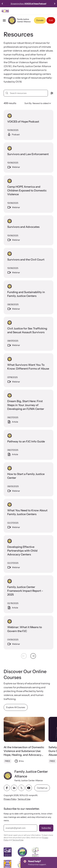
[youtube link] (29, 788)
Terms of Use (24, 799)
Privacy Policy (10, 799)
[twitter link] (21, 788)
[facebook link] (7, 788)
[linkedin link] (14, 788)
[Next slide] (55, 4)
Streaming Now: (28, 4)
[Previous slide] (2, 4)
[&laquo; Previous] (24, 656)
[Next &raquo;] (33, 656)
